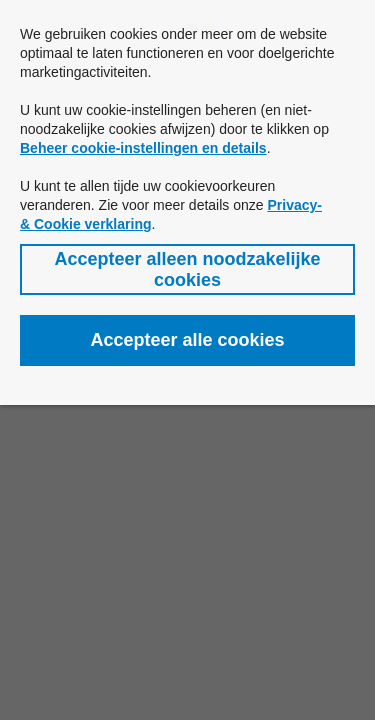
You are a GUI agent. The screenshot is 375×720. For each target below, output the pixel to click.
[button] (187, 269)
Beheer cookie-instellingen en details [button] (143, 148)
